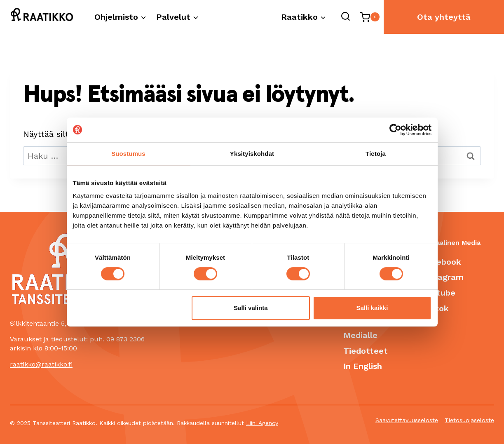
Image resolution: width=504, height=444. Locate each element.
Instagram (443, 277)
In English (363, 366)
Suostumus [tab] (128, 154)
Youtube (439, 293)
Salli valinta (251, 308)
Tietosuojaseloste (469, 421)
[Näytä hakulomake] (345, 17)
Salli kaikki (372, 308)
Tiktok (435, 308)
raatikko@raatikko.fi (41, 364)
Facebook (442, 261)
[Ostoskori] (370, 17)
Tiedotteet (366, 350)
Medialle (360, 335)
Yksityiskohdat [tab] (252, 154)
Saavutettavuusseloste (407, 421)
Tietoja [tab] (376, 154)
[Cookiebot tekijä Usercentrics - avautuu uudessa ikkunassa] (395, 130)
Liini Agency (262, 423)
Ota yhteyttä (444, 17)
